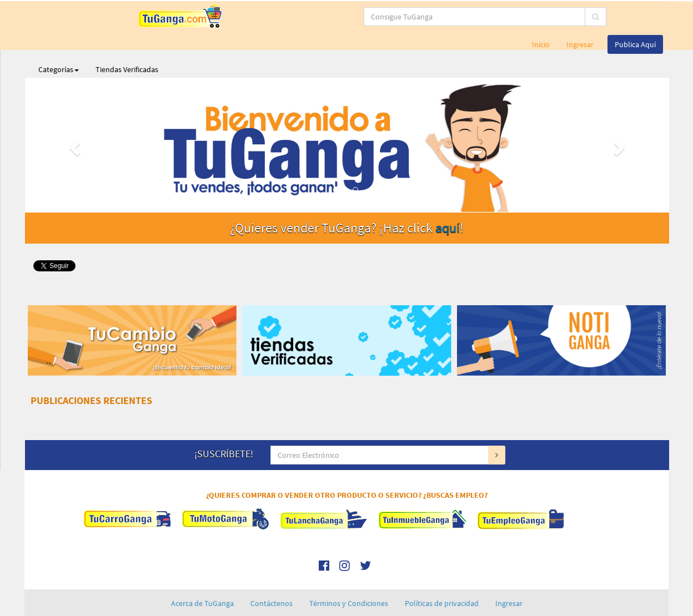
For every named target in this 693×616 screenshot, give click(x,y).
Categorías (59, 42)
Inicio (541, 17)
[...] (302, 17)
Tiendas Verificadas (127, 42)
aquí (448, 200)
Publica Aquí (635, 17)
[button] (73, 117)
